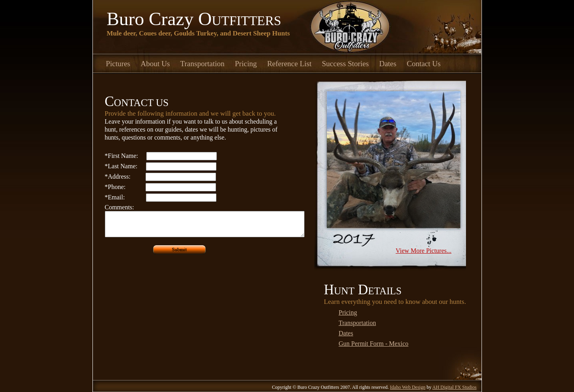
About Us (155, 64)
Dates (388, 64)
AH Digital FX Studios (454, 387)
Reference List (289, 64)
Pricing (246, 64)
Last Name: (121, 166)
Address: (118, 176)
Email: (115, 197)
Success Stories (346, 64)
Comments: (120, 207)
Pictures (118, 64)
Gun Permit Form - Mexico (374, 344)
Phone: (115, 187)
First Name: (122, 156)
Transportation (202, 64)
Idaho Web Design (408, 387)
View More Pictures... (424, 251)
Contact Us (424, 64)
